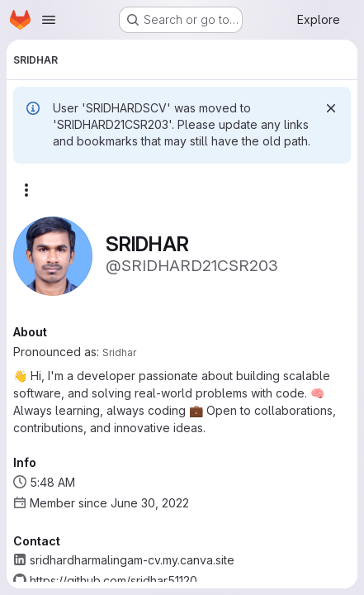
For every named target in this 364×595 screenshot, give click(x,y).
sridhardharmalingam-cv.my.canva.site (132, 560)
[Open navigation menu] (49, 20)
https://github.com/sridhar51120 (113, 581)
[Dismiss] (331, 108)
